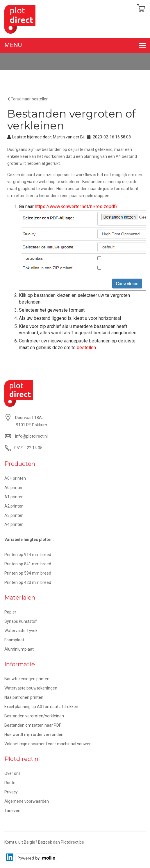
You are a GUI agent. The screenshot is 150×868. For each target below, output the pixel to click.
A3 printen (14, 515)
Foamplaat (14, 640)
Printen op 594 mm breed (28, 573)
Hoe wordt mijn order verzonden (34, 735)
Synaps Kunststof (21, 621)
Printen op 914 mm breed (28, 555)
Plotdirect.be (72, 842)
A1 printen (14, 497)
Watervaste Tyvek (21, 631)
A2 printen (14, 506)
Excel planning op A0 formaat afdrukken (41, 707)
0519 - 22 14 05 (28, 448)
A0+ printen (15, 478)
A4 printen (14, 524)
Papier (10, 612)
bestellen (86, 348)
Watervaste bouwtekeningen (31, 688)
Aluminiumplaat (19, 649)
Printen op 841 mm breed (28, 564)
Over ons (12, 773)
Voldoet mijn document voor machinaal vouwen (48, 744)
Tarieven (12, 811)
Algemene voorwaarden (27, 801)
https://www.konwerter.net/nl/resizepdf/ (76, 206)
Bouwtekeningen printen (27, 679)
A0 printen (14, 488)
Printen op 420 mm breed (28, 582)
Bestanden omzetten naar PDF (33, 725)
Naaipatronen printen (24, 697)
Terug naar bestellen (28, 99)
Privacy (11, 792)
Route (10, 783)
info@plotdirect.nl (31, 436)
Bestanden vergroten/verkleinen (34, 716)
